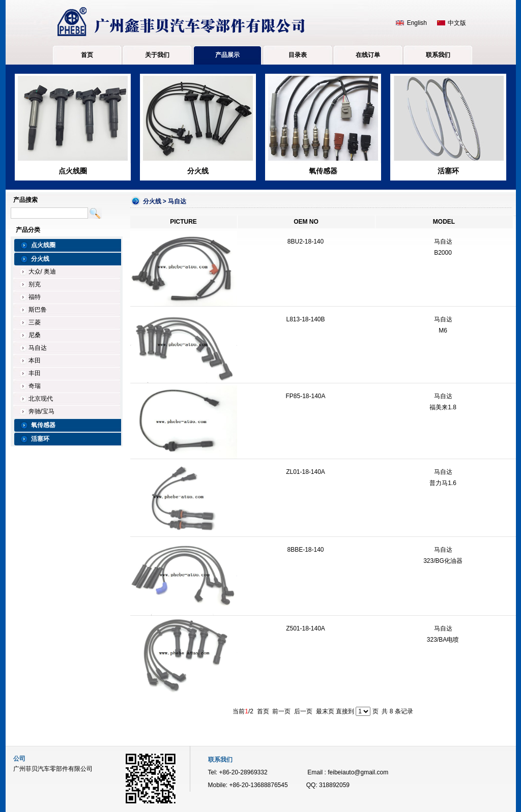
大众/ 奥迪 (42, 272)
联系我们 (438, 55)
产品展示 (227, 55)
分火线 (198, 171)
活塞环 (448, 171)
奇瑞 (35, 386)
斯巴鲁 (38, 310)
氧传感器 (323, 171)
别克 (35, 284)
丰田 (35, 373)
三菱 (35, 322)
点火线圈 (73, 171)
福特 (35, 297)
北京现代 (41, 399)
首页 (87, 55)
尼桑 (35, 335)
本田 (35, 360)
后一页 (303, 711)
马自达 (38, 348)
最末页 (325, 711)
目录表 (298, 55)
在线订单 (368, 55)
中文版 (457, 23)
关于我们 (157, 55)
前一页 (281, 711)
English (417, 23)
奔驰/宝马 (41, 411)
